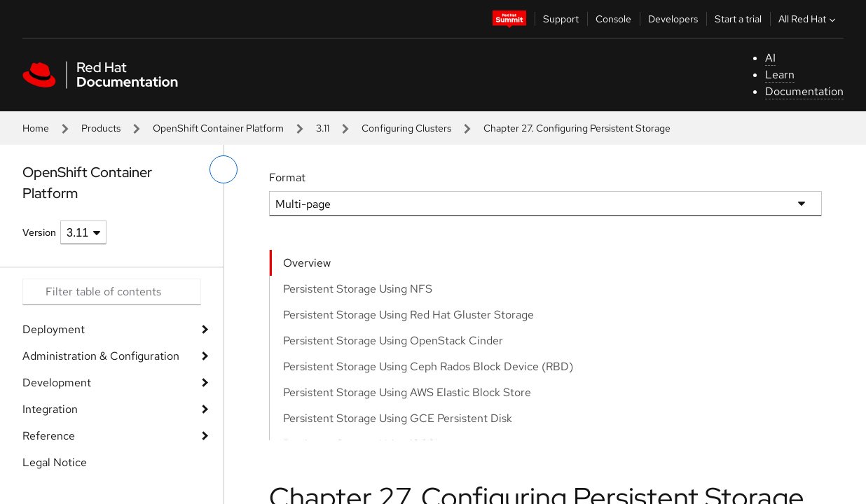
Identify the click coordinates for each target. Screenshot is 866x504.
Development (57, 383)
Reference (49, 436)
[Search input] (112, 292)
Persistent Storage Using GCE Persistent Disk (398, 418)
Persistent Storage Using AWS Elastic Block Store (407, 392)
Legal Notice (55, 462)
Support (561, 19)
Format (287, 177)
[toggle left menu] (224, 169)
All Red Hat (809, 19)
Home (36, 128)
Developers (673, 19)
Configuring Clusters (406, 128)
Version (39, 232)
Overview (307, 263)
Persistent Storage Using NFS (358, 289)
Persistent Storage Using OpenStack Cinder (393, 341)
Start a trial (738, 19)
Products (101, 128)
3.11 (323, 128)
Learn (780, 75)
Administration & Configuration (101, 356)
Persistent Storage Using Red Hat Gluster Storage (408, 315)
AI (770, 58)
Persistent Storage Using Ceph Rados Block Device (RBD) (428, 366)
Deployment (54, 329)
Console (613, 19)
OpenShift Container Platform (218, 128)
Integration (50, 409)
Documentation (804, 91)
